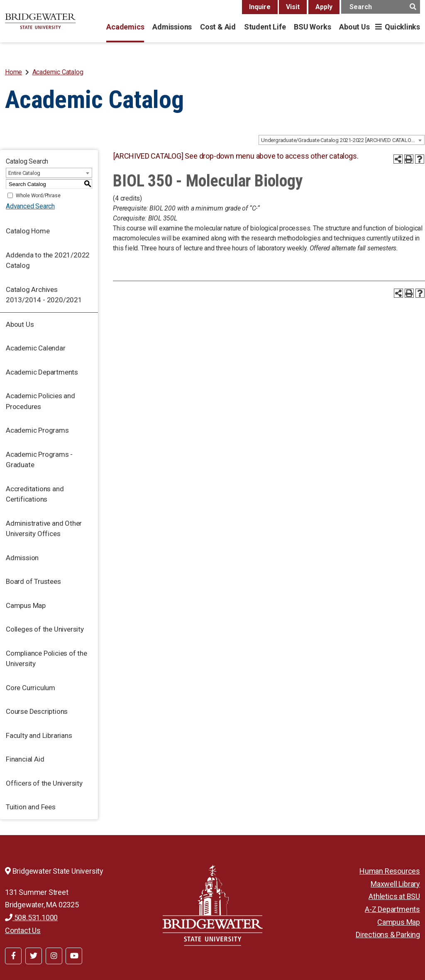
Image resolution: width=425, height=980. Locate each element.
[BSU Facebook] (13, 956)
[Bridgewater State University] (212, 905)
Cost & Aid (218, 27)
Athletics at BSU (394, 896)
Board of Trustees (33, 581)
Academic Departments (42, 372)
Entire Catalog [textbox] (24, 173)
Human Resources (390, 871)
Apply (324, 7)
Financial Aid (25, 759)
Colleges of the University (45, 629)
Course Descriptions (37, 711)
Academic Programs (37, 430)
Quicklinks (402, 27)
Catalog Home (28, 231)
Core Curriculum (31, 688)
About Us (354, 27)
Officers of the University (44, 783)
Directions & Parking (388, 935)
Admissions (172, 27)
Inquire (260, 7)
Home (13, 72)
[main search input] (381, 7)
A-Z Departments (392, 909)
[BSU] (40, 21)
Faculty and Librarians (39, 735)
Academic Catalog (58, 72)
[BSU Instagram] (54, 956)
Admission (22, 558)
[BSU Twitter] (34, 956)
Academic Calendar (36, 348)
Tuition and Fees (31, 807)
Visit (293, 7)
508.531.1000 (31, 918)
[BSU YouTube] (74, 956)
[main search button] (413, 7)
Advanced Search (30, 206)
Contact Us (23, 930)
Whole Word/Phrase (38, 196)
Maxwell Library (395, 884)
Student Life (265, 27)
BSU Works (312, 27)
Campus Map (26, 605)
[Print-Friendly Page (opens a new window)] (409, 159)
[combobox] (342, 140)
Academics (125, 27)
